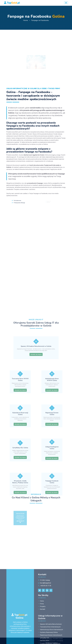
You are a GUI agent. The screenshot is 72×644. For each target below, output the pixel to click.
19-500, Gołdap (45, 629)
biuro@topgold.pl (46, 632)
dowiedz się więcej (36, 461)
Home (26, 20)
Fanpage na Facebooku (40, 20)
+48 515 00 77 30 (46, 635)
